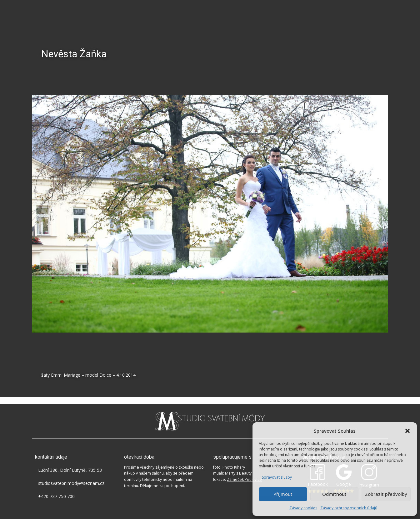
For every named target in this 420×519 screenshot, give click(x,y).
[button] (407, 431)
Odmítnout (334, 494)
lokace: (237, 479)
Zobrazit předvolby (386, 494)
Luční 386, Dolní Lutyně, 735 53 (70, 470)
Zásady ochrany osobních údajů (349, 508)
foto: (229, 467)
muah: (232, 473)
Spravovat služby (277, 477)
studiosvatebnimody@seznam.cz (71, 483)
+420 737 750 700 (56, 496)
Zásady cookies (303, 508)
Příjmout (283, 494)
